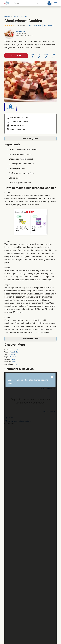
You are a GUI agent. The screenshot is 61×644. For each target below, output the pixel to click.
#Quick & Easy (14, 352)
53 (35, 25)
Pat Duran (20, 31)
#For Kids (12, 354)
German (14, 362)
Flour (16, 364)
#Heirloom (12, 357)
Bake (13, 359)
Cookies (16, 349)
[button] (15, 26)
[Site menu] (56, 3)
